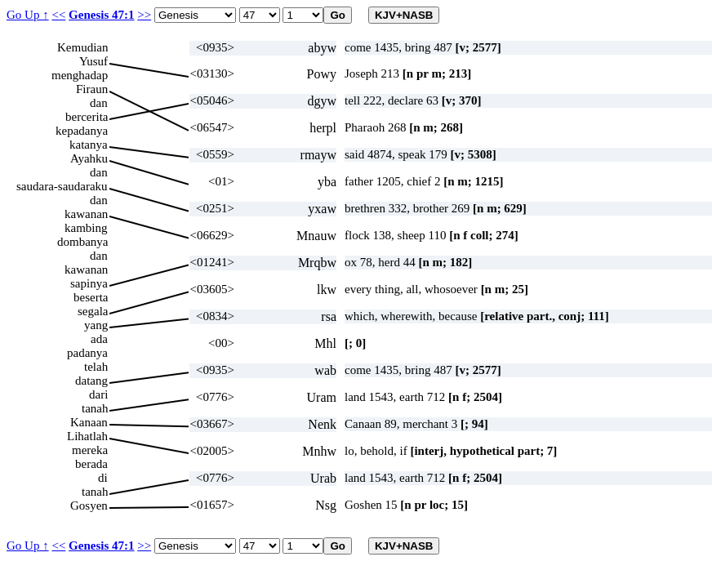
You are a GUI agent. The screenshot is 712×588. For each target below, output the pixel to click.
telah (96, 367)
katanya (89, 145)
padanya (87, 353)
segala (93, 311)
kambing (86, 228)
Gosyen (89, 506)
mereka (90, 450)
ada (99, 339)
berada (91, 464)
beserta (91, 297)
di (103, 478)
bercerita (87, 117)
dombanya (82, 242)
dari (98, 394)
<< (58, 15)
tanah (95, 408)
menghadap (80, 75)
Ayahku (89, 158)
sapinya (89, 283)
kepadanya (82, 131)
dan (99, 103)
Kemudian (82, 47)
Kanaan (89, 422)
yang (96, 325)
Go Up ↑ (28, 15)
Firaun (92, 89)
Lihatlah (87, 436)
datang (91, 381)
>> (144, 15)
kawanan (86, 214)
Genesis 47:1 (101, 15)
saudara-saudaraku (62, 186)
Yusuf (93, 61)
